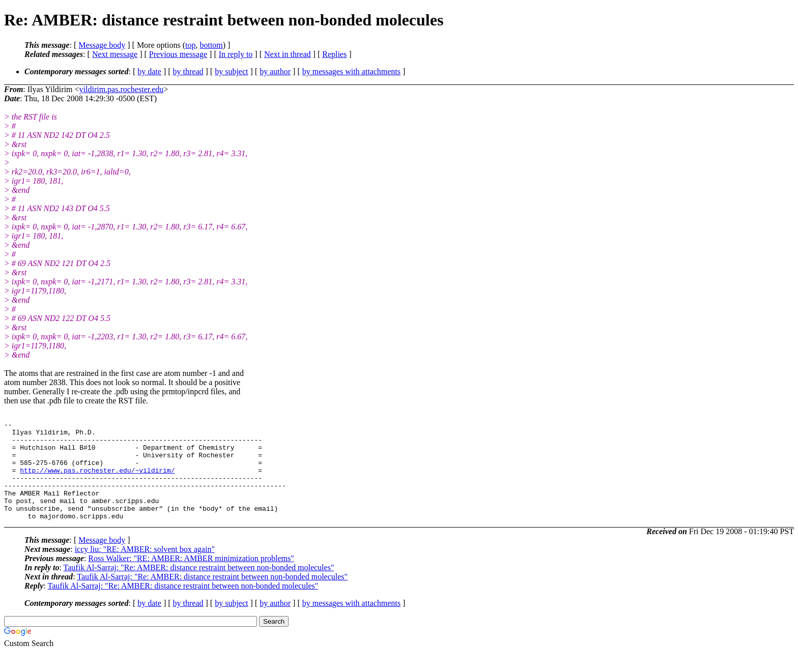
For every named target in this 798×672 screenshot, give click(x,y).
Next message (115, 54)
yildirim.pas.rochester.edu (122, 89)
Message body (102, 45)
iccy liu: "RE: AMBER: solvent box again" (145, 569)
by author (275, 71)
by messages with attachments (351, 71)
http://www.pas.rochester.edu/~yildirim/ (97, 481)
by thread (188, 71)
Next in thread (288, 54)
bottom (211, 45)
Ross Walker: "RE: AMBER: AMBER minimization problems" (191, 578)
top (190, 45)
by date (149, 71)
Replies (334, 54)
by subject (231, 71)
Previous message (178, 54)
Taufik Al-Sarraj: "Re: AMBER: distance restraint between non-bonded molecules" (199, 587)
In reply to (236, 54)
